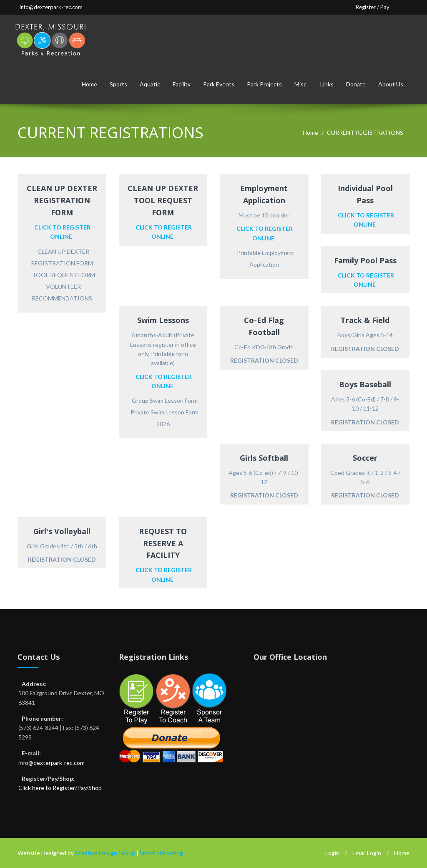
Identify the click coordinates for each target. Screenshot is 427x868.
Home (89, 84)
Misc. (301, 84)
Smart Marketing (161, 853)
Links (327, 84)
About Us (391, 84)
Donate (356, 84)
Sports (118, 84)
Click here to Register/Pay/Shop (60, 788)
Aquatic (150, 84)
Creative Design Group (105, 853)
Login (332, 853)
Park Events (219, 84)
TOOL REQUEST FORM (64, 275)
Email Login (367, 853)
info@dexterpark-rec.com (51, 7)
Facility (182, 84)
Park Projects (264, 84)
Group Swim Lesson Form (165, 400)
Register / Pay (373, 7)
